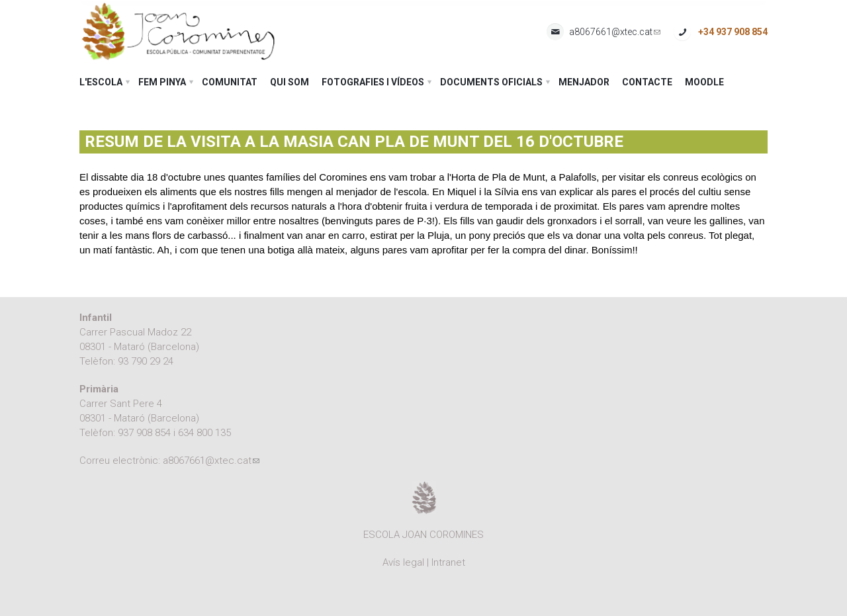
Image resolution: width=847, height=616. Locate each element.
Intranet (448, 562)
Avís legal (403, 562)
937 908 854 (144, 433)
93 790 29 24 (146, 361)
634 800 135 (204, 433)
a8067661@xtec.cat (615, 32)
